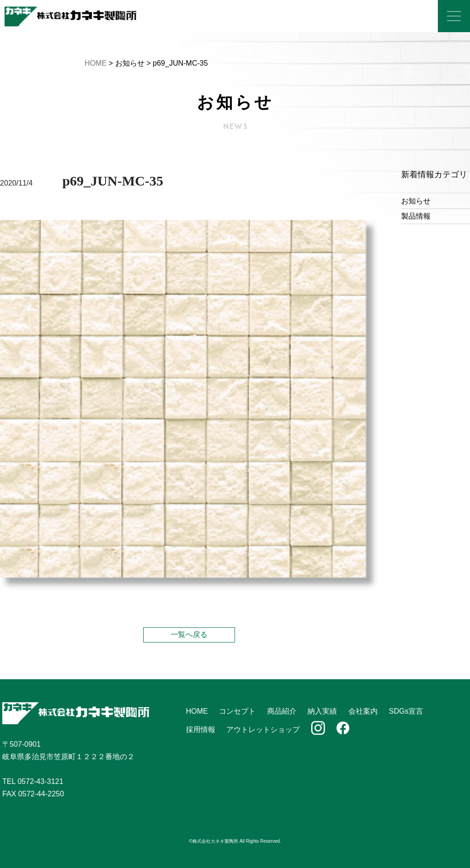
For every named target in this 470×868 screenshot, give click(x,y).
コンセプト (237, 711)
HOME (95, 63)
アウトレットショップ (263, 730)
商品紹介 (282, 711)
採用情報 (201, 730)
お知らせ (416, 201)
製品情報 (416, 216)
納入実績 (322, 711)
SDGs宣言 (406, 711)
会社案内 (363, 711)
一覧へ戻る (189, 634)
